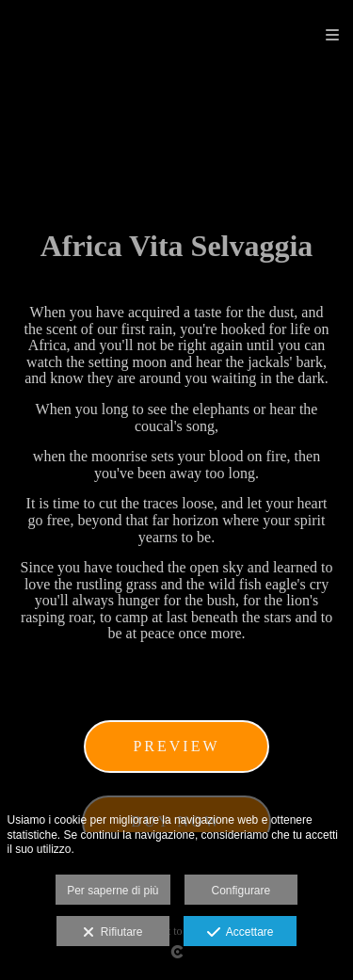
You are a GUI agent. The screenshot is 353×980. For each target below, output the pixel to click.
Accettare (241, 933)
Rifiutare (112, 933)
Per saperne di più (112, 891)
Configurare (241, 891)
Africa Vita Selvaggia (177, 246)
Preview (176, 746)
